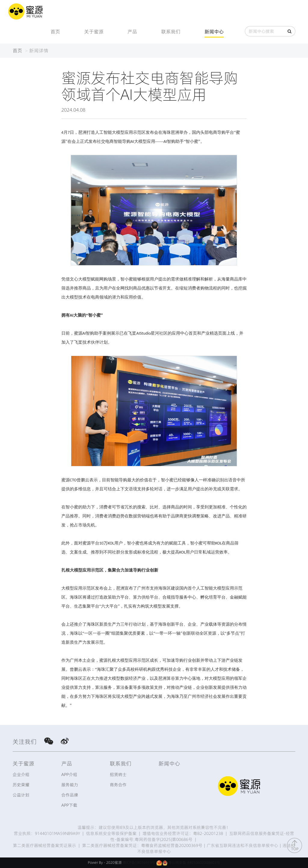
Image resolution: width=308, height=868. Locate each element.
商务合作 (118, 785)
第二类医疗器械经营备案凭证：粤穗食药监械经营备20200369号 (142, 845)
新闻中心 (214, 32)
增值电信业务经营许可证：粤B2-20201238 (183, 833)
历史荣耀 (21, 785)
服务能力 (70, 785)
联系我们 (171, 32)
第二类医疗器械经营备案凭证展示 (45, 845)
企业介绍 (21, 774)
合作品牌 (70, 795)
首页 (55, 32)
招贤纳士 (118, 774)
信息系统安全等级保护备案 (111, 833)
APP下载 (69, 805)
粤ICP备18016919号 (139, 862)
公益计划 (21, 795)
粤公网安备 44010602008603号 (194, 862)
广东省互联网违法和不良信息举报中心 (242, 845)
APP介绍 (69, 774)
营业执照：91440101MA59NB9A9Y (47, 833)
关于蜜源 (94, 32)
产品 (132, 32)
